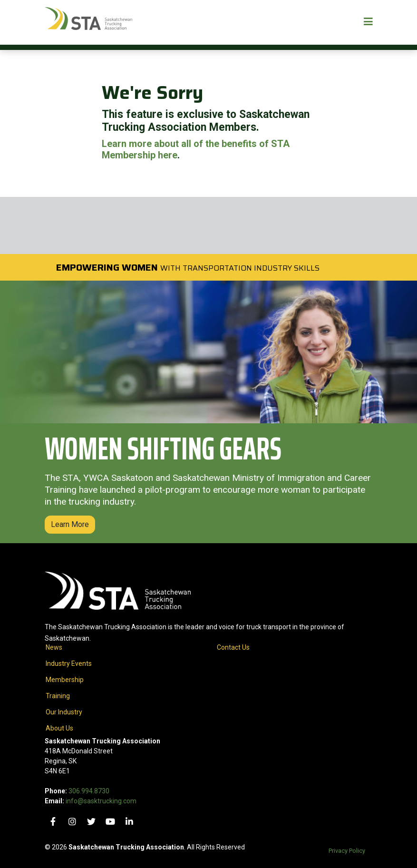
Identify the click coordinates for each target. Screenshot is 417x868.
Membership (65, 680)
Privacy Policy (347, 851)
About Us (59, 728)
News (54, 647)
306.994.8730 (89, 791)
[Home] (89, 22)
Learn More (70, 524)
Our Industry (64, 712)
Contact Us (233, 647)
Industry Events (69, 663)
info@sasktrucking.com (101, 801)
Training (58, 696)
